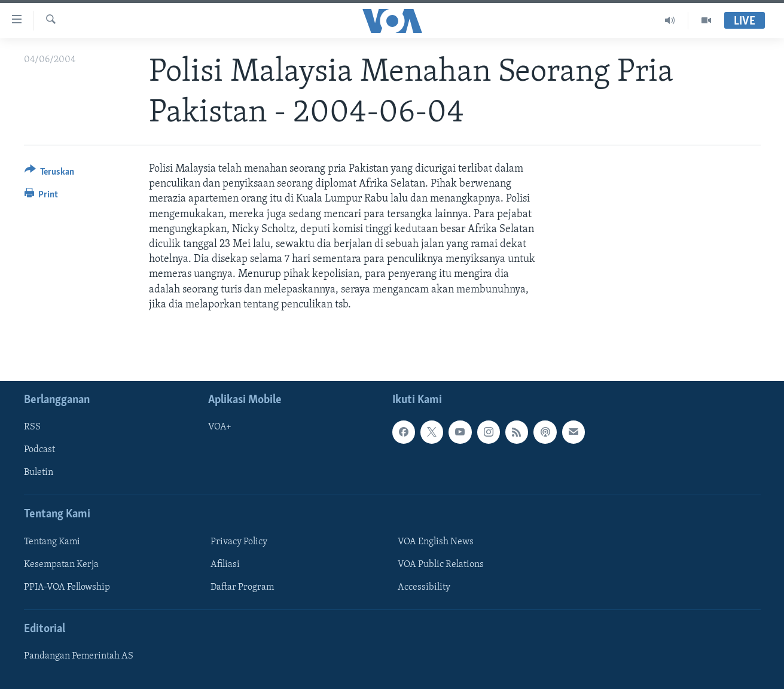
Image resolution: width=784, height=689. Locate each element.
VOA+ (220, 427)
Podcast (39, 450)
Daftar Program (242, 587)
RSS (32, 427)
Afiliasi (225, 565)
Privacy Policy (239, 542)
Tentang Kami (52, 542)
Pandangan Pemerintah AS (79, 656)
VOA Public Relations (441, 565)
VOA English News (436, 542)
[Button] (50, 174)
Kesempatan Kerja (61, 565)
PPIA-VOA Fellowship (67, 587)
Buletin (39, 472)
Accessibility (424, 587)
